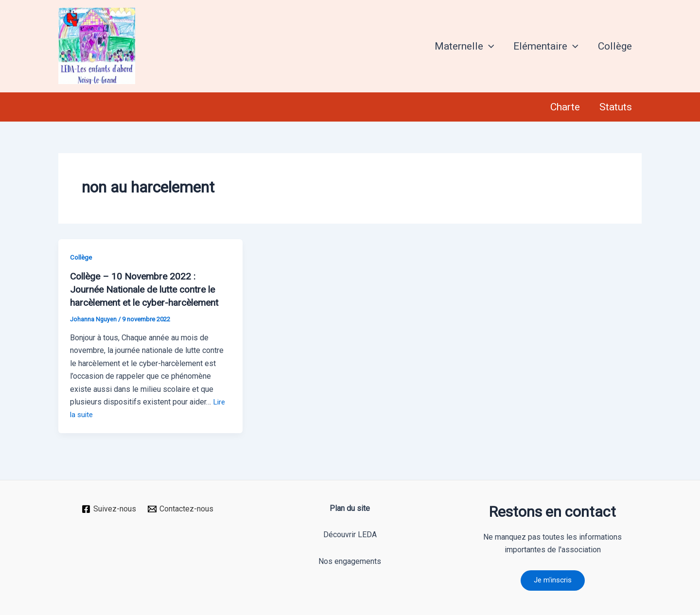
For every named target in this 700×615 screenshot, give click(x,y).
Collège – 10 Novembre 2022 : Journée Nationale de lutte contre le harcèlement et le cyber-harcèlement (149, 289)
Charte (564, 107)
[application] (486, 46)
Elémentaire (544, 46)
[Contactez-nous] (181, 508)
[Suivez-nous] (109, 508)
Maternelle (462, 46)
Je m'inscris (553, 580)
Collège (614, 46)
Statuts (615, 107)
